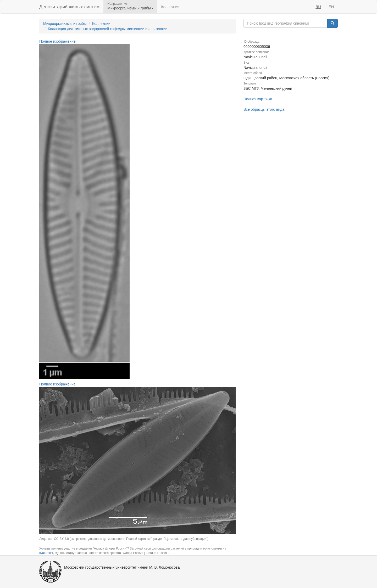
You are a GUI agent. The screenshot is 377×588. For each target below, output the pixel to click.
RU (318, 7)
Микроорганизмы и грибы (65, 24)
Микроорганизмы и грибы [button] (130, 8)
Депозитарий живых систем (69, 7)
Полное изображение (57, 41)
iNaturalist (46, 553)
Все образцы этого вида (264, 109)
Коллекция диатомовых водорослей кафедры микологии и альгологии (108, 29)
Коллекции (170, 7)
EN (331, 7)
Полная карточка (258, 99)
